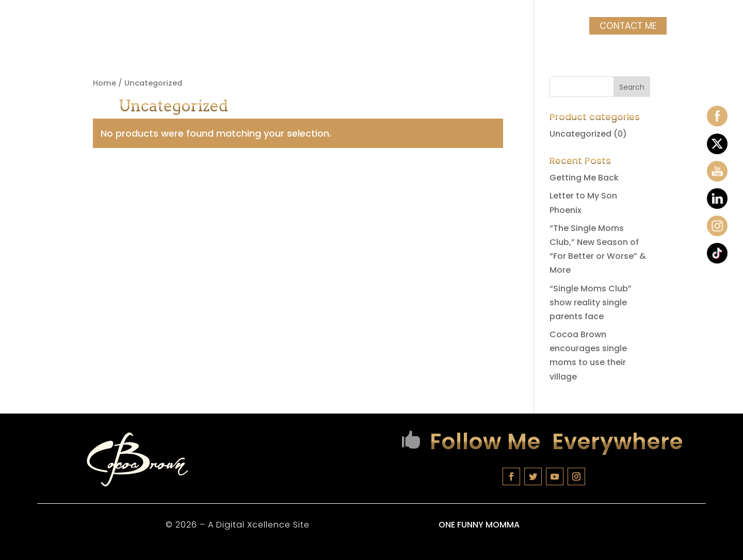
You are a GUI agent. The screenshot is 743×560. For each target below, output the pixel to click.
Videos (559, 27)
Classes (281, 27)
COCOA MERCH (438, 27)
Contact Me (626, 26)
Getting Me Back (584, 178)
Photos (512, 27)
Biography (139, 27)
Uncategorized (580, 134)
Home (90, 27)
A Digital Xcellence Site (257, 525)
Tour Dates (213, 27)
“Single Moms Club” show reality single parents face (591, 302)
